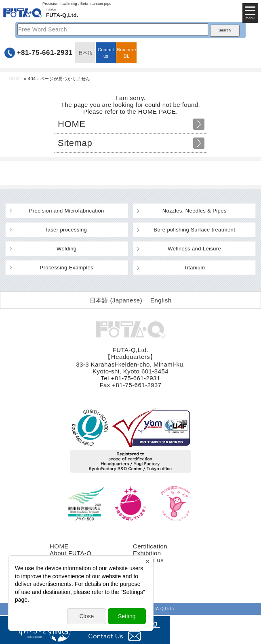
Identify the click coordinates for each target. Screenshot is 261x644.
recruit (142, 567)
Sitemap (75, 143)
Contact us (106, 53)
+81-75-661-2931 (45, 53)
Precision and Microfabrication (67, 211)
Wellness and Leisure (194, 249)
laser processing (66, 230)
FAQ (139, 574)
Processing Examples (67, 268)
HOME (15, 79)
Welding (66, 249)
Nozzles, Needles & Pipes (195, 211)
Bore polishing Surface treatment (194, 230)
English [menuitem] (161, 300)
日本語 (85, 53)
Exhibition (147, 553)
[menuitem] (116, 300)
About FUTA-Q (71, 553)
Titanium (195, 268)
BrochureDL (126, 53)
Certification (150, 546)
